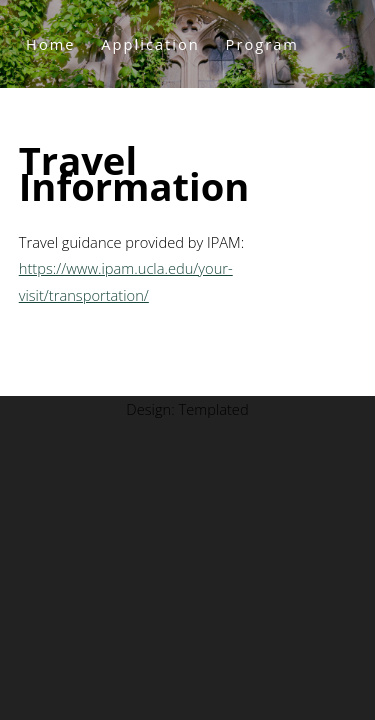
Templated (213, 409)
